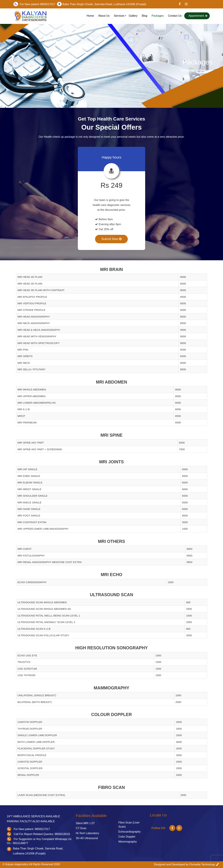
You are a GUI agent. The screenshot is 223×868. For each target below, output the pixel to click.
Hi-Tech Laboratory (87, 833)
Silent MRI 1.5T (85, 823)
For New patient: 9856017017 (32, 829)
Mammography (128, 842)
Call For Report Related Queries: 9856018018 (42, 834)
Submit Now (111, 239)
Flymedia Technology (202, 864)
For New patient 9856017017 (38, 4)
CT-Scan (81, 828)
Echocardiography (130, 832)
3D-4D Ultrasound (87, 838)
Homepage (188, 70)
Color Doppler (127, 837)
